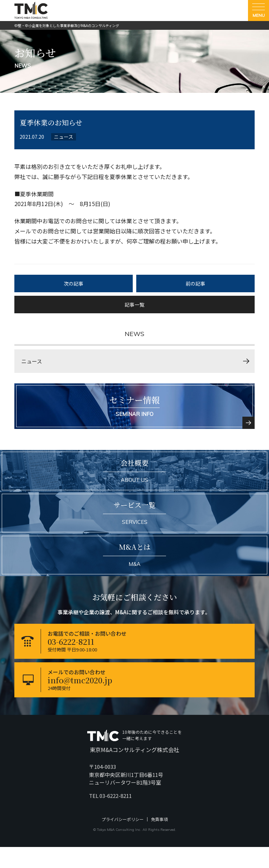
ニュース (32, 361)
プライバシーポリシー (123, 819)
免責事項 (159, 819)
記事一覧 (134, 305)
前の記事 (195, 283)
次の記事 (74, 283)
